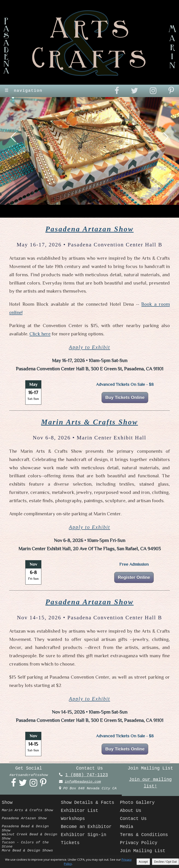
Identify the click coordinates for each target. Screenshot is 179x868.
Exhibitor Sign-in (84, 835)
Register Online (134, 577)
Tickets (70, 843)
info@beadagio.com (83, 782)
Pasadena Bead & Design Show (25, 828)
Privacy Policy (139, 843)
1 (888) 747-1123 (87, 775)
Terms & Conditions (144, 835)
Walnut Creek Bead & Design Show (30, 836)
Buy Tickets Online (125, 397)
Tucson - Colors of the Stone (25, 844)
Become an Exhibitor (86, 827)
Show (7, 803)
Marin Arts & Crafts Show (90, 422)
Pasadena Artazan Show (90, 229)
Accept (143, 862)
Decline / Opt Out (165, 862)
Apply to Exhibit (89, 347)
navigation (23, 91)
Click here (40, 334)
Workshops (73, 819)
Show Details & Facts (88, 803)
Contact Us (133, 819)
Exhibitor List (80, 811)
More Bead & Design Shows (27, 851)
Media (127, 827)
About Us (131, 811)
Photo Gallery (137, 803)
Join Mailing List (143, 851)
